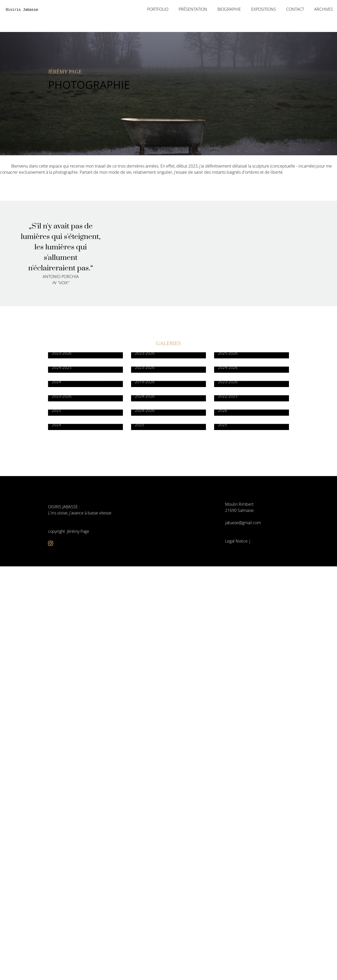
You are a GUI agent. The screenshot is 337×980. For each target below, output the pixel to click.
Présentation (193, 10)
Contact (295, 10)
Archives (324, 10)
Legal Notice (236, 541)
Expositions (264, 10)
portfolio (158, 10)
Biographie (229, 10)
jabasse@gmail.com (243, 523)
